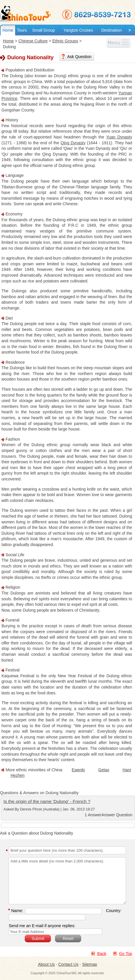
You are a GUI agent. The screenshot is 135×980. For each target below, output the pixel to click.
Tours (22, 30)
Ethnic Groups (65, 41)
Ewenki (78, 770)
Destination (111, 30)
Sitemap (89, 964)
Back (102, 954)
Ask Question (79, 57)
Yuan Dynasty (119, 137)
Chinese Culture (33, 41)
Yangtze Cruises (78, 30)
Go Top (126, 954)
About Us (46, 964)
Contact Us (68, 964)
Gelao (104, 770)
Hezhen (17, 775)
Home (8, 30)
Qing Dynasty (73, 143)
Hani (127, 770)
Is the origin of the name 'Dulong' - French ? (47, 801)
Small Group (44, 30)
